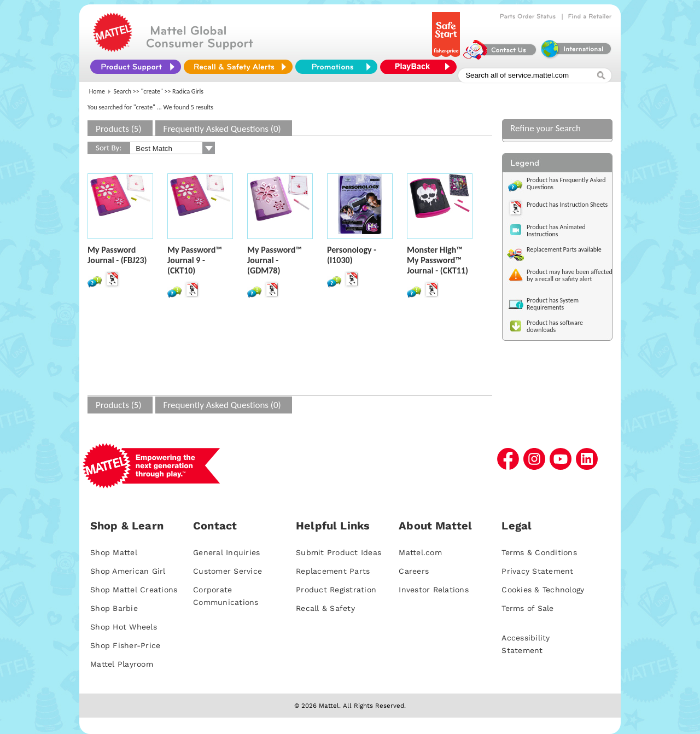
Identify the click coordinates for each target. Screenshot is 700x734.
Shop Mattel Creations (134, 590)
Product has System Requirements (553, 304)
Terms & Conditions (539, 552)
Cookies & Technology (543, 590)
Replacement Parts (333, 571)
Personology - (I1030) (352, 255)
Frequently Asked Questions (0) (222, 129)
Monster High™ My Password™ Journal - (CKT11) (437, 260)
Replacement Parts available (564, 249)
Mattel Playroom (122, 664)
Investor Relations (434, 590)
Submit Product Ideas (339, 552)
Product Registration (336, 590)
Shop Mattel (114, 552)
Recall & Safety (325, 608)
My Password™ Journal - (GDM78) (275, 260)
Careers (414, 571)
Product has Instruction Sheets (567, 205)
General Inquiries (226, 552)
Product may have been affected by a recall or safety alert (570, 275)
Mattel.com (420, 552)
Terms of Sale (527, 608)
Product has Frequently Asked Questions (566, 183)
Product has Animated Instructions (556, 231)
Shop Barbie (114, 608)
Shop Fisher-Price (125, 645)
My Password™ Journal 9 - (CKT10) (195, 260)
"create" (152, 91)
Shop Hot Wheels (124, 627)
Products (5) (119, 129)
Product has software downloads (555, 326)
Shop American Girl (128, 571)
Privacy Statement (537, 571)
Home (97, 91)
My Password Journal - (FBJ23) (117, 255)
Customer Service (227, 571)
